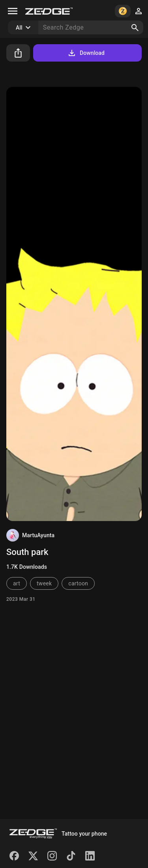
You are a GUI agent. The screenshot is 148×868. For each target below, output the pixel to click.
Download (86, 53)
